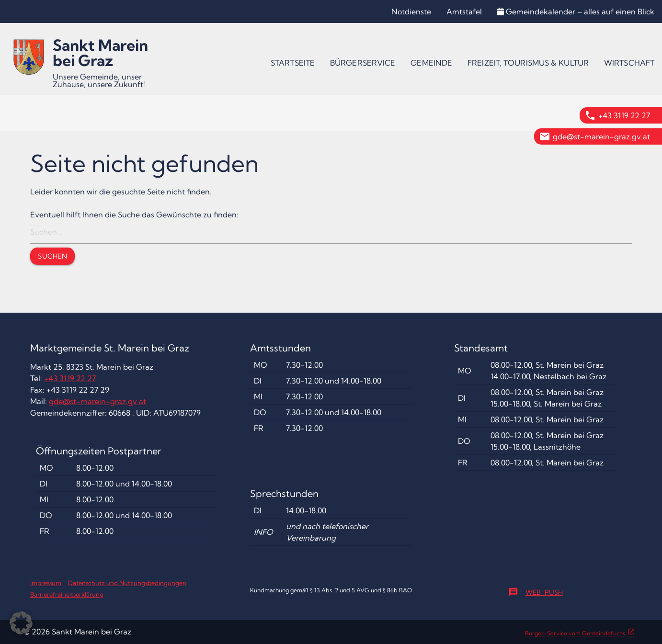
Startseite (293, 63)
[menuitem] (293, 63)
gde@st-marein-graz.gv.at (601, 136)
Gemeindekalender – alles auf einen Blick (576, 11)
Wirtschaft (629, 63)
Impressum (46, 583)
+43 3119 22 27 (624, 115)
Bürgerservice (363, 63)
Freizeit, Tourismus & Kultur (528, 63)
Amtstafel (464, 11)
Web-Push (536, 592)
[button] (21, 623)
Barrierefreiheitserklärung (67, 594)
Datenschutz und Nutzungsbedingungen (127, 583)
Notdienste (411, 11)
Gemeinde (431, 63)
